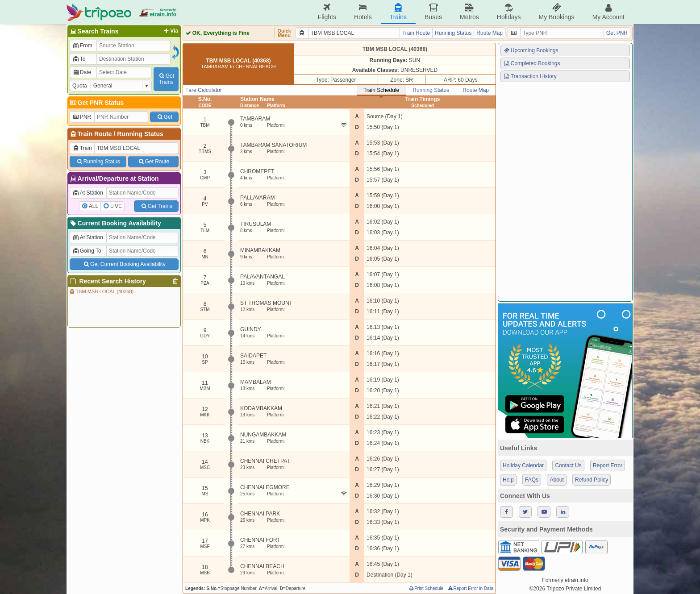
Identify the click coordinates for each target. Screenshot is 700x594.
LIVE (116, 206)
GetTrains (166, 79)
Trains (398, 12)
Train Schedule (381, 90)
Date (82, 72)
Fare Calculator (204, 90)
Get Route (153, 162)
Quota (80, 86)
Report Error (608, 465)
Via (170, 31)
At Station (88, 193)
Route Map (490, 33)
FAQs (532, 480)
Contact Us (568, 465)
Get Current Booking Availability (124, 264)
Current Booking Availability (115, 223)
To (79, 59)
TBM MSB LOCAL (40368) (101, 291)
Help (508, 480)
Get (164, 117)
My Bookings (556, 12)
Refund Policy (592, 480)
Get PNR (617, 33)
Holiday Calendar (523, 465)
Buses (433, 12)
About (556, 480)
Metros (469, 12)
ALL (94, 206)
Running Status (140, 134)
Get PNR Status (96, 103)
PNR (82, 117)
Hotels (363, 12)
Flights (327, 12)
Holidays (509, 12)
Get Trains (156, 206)
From (82, 46)
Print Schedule (426, 588)
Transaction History (530, 76)
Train (82, 148)
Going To (87, 251)
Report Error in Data (470, 588)
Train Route (95, 134)
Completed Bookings (532, 63)
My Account (608, 12)
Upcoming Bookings (531, 50)
